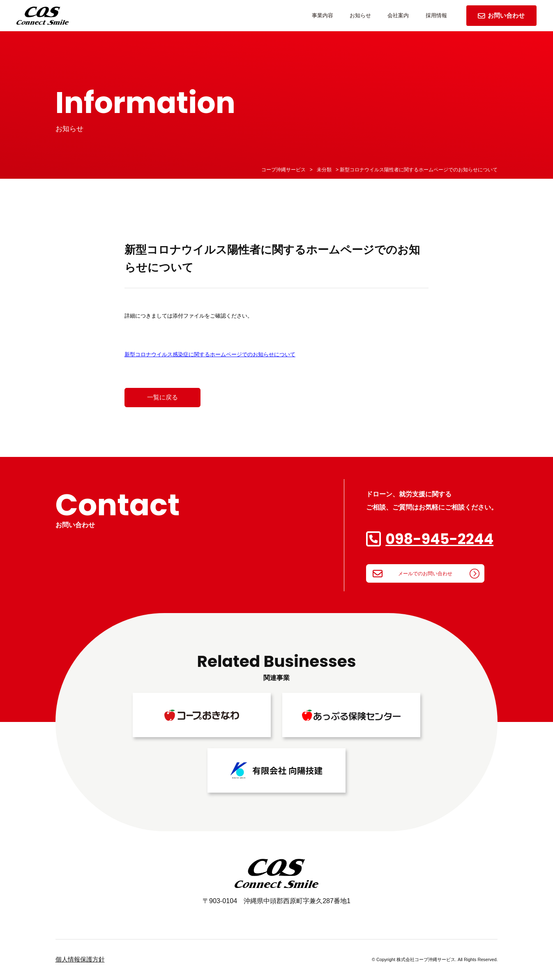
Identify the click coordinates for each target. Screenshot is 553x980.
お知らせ (360, 15)
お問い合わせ (501, 15)
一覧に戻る (162, 397)
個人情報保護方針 (80, 959)
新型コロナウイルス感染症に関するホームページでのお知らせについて (210, 354)
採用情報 (436, 15)
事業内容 (323, 15)
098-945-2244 (439, 539)
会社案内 (398, 15)
